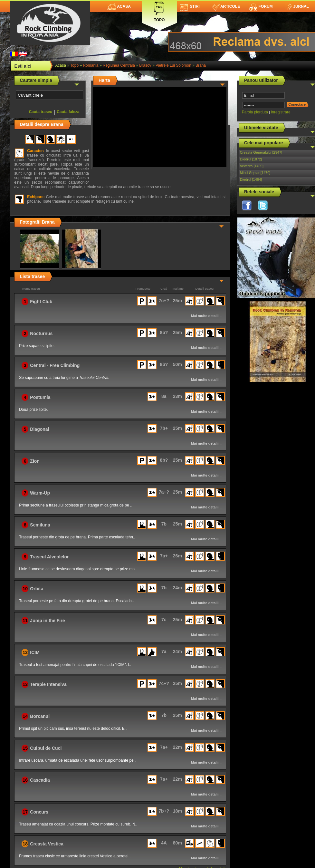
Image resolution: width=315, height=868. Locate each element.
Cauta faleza (68, 112)
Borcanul (40, 716)
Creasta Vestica (47, 844)
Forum (261, 6)
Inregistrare (281, 112)
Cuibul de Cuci (46, 748)
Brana (201, 65)
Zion (35, 461)
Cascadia (40, 780)
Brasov (145, 65)
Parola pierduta (255, 112)
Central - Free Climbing (55, 365)
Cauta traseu (41, 112)
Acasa (119, 6)
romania (91, 65)
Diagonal (39, 429)
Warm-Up (40, 493)
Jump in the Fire (47, 621)
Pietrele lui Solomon (173, 65)
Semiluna (40, 525)
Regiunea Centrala (119, 65)
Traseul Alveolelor (49, 557)
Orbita (37, 589)
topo (74, 65)
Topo (159, 10)
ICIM (35, 652)
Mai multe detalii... (206, 316)
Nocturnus (41, 333)
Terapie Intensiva (48, 684)
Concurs (39, 812)
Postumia (40, 397)
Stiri (190, 6)
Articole (226, 6)
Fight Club (41, 302)
